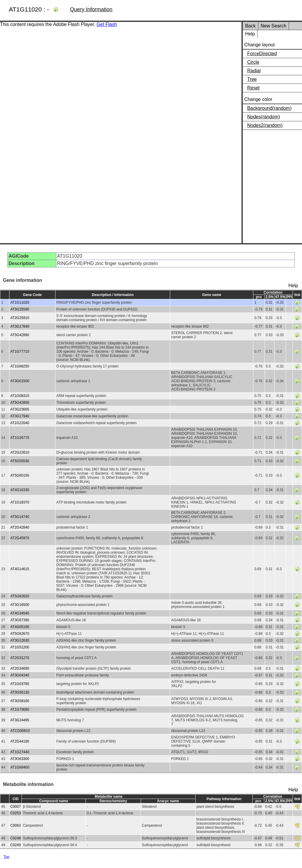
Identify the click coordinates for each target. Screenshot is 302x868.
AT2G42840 (20, 527)
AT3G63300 (20, 759)
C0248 (15, 838)
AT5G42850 (20, 403)
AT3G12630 (20, 640)
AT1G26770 (20, 438)
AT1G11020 (20, 303)
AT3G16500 (20, 605)
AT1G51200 (20, 647)
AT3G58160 (20, 701)
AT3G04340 (20, 675)
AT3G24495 (20, 720)
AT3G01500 (20, 381)
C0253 (15, 813)
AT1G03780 (20, 684)
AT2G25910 (20, 318)
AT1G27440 (20, 752)
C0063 (15, 826)
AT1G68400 (20, 767)
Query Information (91, 9)
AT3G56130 (20, 692)
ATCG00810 (20, 731)
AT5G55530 (20, 461)
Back (250, 26)
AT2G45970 (20, 538)
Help (250, 34)
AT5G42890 (20, 335)
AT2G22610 (20, 452)
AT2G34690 (20, 668)
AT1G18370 (20, 502)
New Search (274, 26)
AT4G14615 (20, 569)
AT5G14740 (20, 517)
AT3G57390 (20, 620)
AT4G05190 (20, 627)
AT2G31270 (20, 658)
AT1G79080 (20, 710)
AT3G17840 (20, 326)
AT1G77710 (20, 352)
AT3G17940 (20, 416)
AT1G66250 (20, 366)
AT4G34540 (20, 613)
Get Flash (107, 24)
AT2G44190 (20, 741)
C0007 (15, 807)
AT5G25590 (20, 309)
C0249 (15, 845)
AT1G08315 (20, 396)
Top (6, 857)
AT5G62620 (20, 596)
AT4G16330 (20, 490)
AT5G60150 (20, 475)
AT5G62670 (20, 634)
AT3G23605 (20, 409)
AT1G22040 (20, 423)
